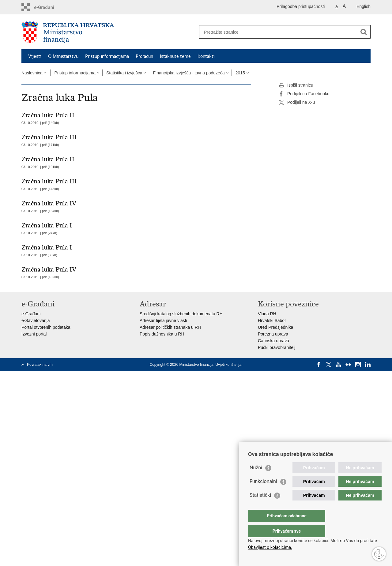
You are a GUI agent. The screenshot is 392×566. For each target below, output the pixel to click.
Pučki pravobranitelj (277, 347)
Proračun (144, 56)
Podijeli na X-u (297, 103)
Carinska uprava (273, 341)
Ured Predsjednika (275, 327)
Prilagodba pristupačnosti (301, 6)
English (364, 6)
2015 (240, 73)
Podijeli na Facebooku (304, 94)
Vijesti (35, 56)
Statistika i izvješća (124, 73)
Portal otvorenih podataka (46, 327)
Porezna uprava (273, 334)
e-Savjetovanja (36, 320)
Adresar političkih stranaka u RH (170, 327)
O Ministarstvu (63, 56)
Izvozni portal (34, 334)
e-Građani (31, 314)
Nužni (256, 480)
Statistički (260, 507)
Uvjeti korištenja (228, 365)
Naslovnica (32, 73)
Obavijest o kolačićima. (270, 547)
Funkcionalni (263, 494)
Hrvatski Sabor (272, 320)
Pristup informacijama (107, 56)
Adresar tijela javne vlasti (163, 320)
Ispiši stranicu (296, 85)
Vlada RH (267, 314)
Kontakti (206, 56)
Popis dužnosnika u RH (162, 334)
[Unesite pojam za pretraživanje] (278, 32)
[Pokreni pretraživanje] (364, 32)
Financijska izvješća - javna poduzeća (189, 73)
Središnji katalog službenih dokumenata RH (181, 314)
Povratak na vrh (40, 365)
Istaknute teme (175, 56)
